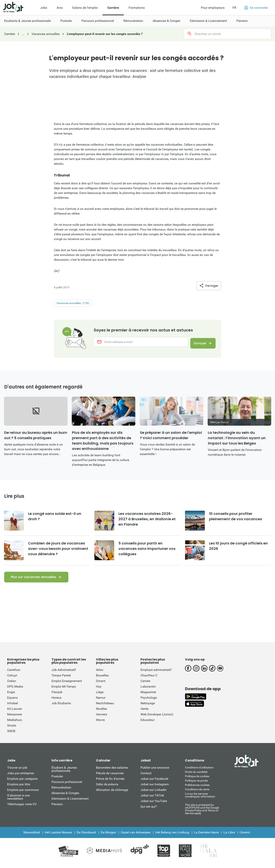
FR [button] (234, 8)
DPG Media (15, 690)
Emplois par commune (23, 794)
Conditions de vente (197, 793)
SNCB (11, 735)
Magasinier (148, 696)
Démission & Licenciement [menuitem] (208, 21)
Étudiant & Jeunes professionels (64, 773)
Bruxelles (102, 679)
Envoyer (198, 344)
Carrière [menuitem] (113, 8)
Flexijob (57, 696)
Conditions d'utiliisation (199, 771)
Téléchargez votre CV (22, 808)
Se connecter (256, 8)
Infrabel (13, 707)
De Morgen (108, 836)
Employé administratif (156, 674)
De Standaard (86, 836)
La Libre (229, 836)
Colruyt (12, 679)
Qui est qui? (149, 810)
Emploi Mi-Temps (64, 690)
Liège (100, 696)
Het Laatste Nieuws (58, 836)
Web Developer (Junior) (157, 718)
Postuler (57, 780)
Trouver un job (17, 772)
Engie (11, 696)
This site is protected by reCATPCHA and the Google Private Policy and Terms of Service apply (202, 813)
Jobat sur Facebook (154, 783)
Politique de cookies (197, 780)
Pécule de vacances (110, 777)
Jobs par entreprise (21, 777)
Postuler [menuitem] (66, 21)
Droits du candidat (196, 776)
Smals (12, 729)
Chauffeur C (149, 679)
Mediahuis (15, 724)
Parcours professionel (67, 786)
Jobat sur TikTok (152, 799)
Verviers (102, 718)
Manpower (15, 718)
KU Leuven (15, 713)
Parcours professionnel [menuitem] (98, 21)
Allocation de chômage (112, 794)
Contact (146, 777)
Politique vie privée (196, 785)
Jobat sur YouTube (154, 805)
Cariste (145, 685)
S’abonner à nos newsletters (18, 801)
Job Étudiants (61, 707)
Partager (209, 286)
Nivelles (101, 713)
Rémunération (61, 791)
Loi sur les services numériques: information (200, 799)
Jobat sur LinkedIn (153, 794)
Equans (12, 702)
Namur (101, 702)
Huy (99, 690)
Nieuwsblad (32, 836)
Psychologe (149, 702)
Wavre (100, 724)
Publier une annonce (155, 772)
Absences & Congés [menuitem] (166, 21)
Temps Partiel (61, 679)
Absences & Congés (65, 797)
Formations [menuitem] (137, 8)
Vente (144, 713)
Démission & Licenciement (70, 803)
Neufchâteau (105, 707)
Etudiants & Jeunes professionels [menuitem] (28, 21)
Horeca (56, 702)
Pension (57, 808)
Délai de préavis (107, 788)
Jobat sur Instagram (155, 788)
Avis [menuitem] (60, 8)
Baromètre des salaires (112, 772)
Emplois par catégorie (22, 783)
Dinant (101, 685)
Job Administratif (64, 674)
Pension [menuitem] (242, 21)
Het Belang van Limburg (172, 836)
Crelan (12, 685)
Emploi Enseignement (67, 685)
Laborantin (148, 690)
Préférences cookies (197, 789)
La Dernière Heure (206, 836)
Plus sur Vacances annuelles (33, 581)
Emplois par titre (19, 788)
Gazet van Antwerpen (136, 836)
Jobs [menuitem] (44, 8)
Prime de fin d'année (110, 783)
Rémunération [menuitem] (133, 21)
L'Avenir (245, 836)
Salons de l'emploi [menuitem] (85, 8)
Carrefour (14, 674)
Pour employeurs (213, 8)
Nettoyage (148, 707)
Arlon (100, 674)
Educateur (148, 724)
